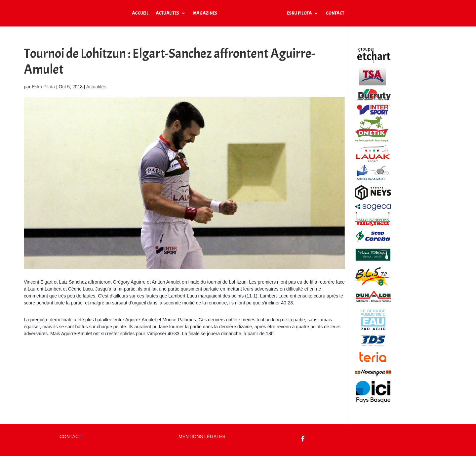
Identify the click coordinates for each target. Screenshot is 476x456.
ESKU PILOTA (299, 13)
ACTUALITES (167, 13)
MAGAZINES (205, 13)
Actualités (96, 87)
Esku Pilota (43, 87)
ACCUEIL (140, 13)
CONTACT (335, 13)
